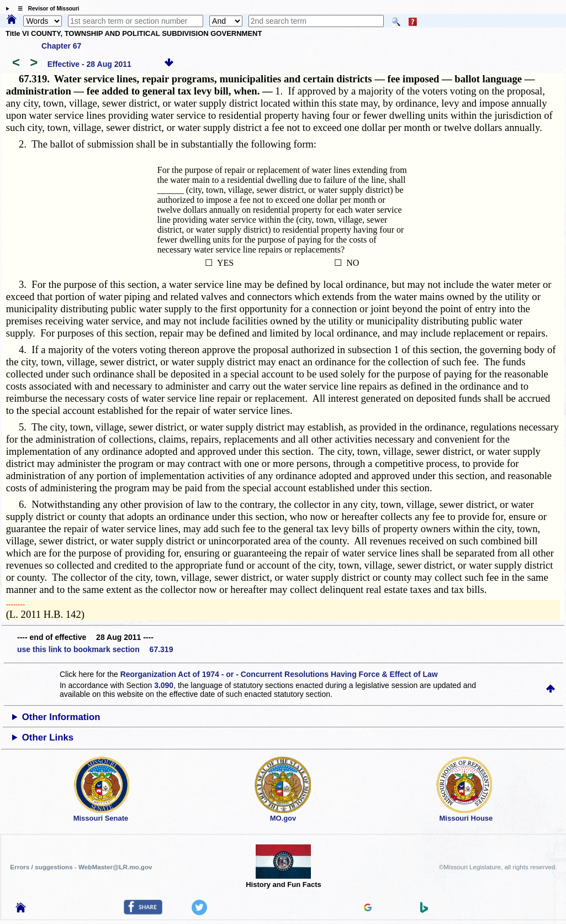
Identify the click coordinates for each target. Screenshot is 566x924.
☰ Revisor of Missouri (46, 9)
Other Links (48, 737)
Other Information (61, 717)
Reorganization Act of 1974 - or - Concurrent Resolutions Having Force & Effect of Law (279, 674)
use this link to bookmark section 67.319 (95, 649)
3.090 (164, 685)
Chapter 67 (61, 46)
